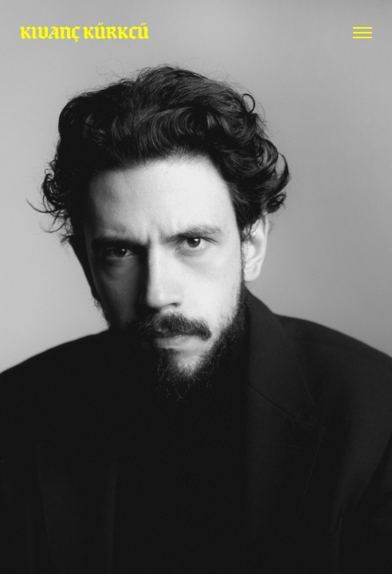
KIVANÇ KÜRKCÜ (84, 32)
